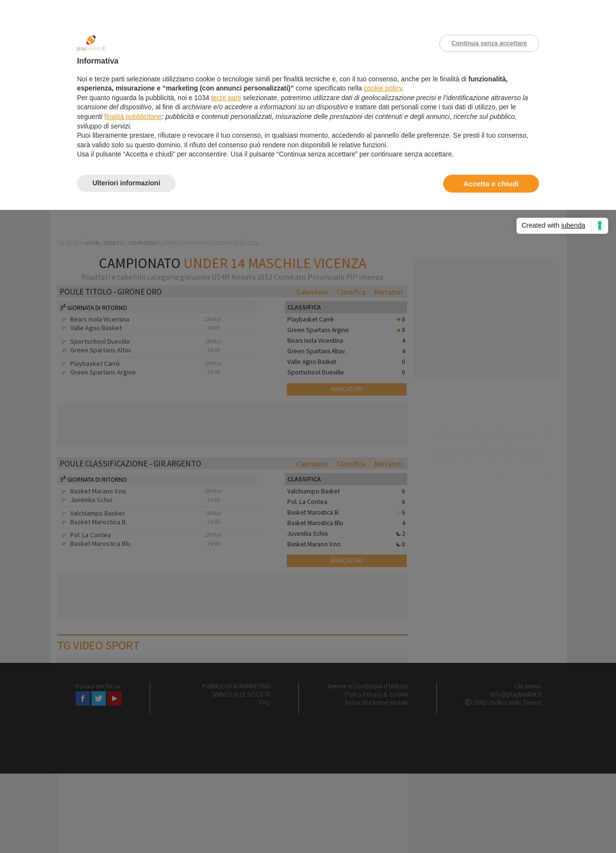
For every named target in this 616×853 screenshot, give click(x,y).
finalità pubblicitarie (133, 116)
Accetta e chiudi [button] (491, 184)
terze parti (226, 98)
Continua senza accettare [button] (489, 43)
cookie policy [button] (383, 88)
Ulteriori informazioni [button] (126, 183)
